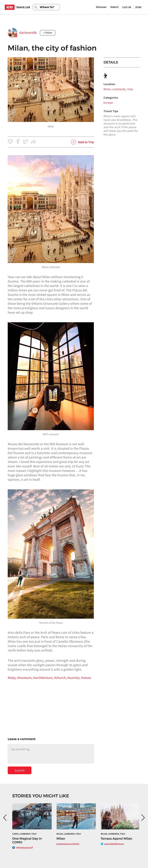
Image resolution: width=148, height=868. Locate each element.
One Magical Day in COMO (27, 841)
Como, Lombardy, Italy (24, 834)
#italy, (12, 678)
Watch (114, 7)
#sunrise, (74, 678)
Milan (61, 839)
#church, (61, 678)
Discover (101, 7)
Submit (20, 770)
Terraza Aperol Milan (116, 839)
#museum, (25, 678)
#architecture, (44, 678)
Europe (108, 103)
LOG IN (127, 7)
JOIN (138, 7)
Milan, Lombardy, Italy (118, 89)
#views (86, 678)
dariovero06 (28, 33)
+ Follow (48, 33)
